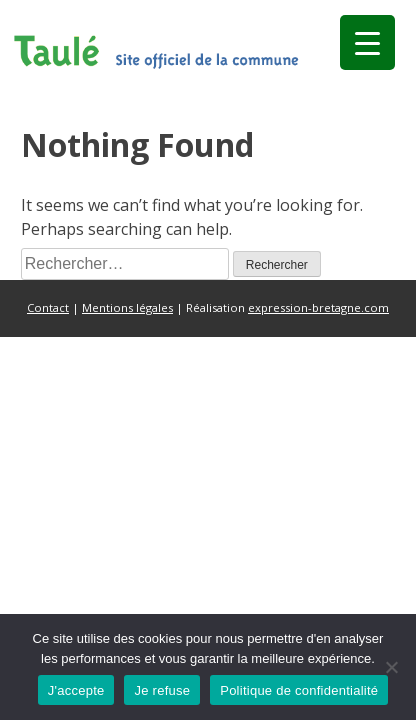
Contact (48, 307)
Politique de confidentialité (299, 690)
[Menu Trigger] (367, 42)
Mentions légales (127, 307)
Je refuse (162, 690)
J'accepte (76, 690)
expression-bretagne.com (318, 307)
